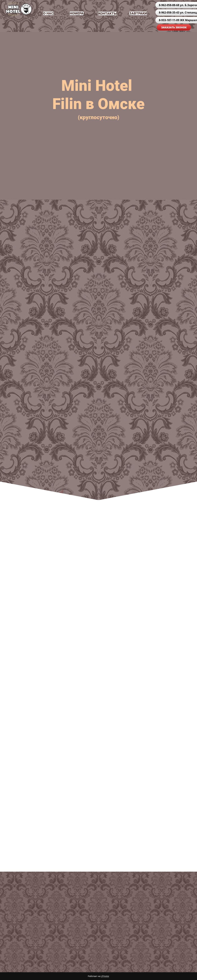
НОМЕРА (77, 13)
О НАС (48, 13)
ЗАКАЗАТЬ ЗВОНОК (174, 27)
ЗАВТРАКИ (138, 13)
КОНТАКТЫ (108, 14)
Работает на (99, 976)
